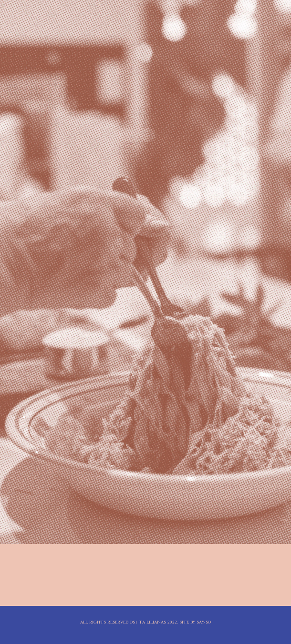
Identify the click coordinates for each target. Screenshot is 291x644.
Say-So (204, 622)
